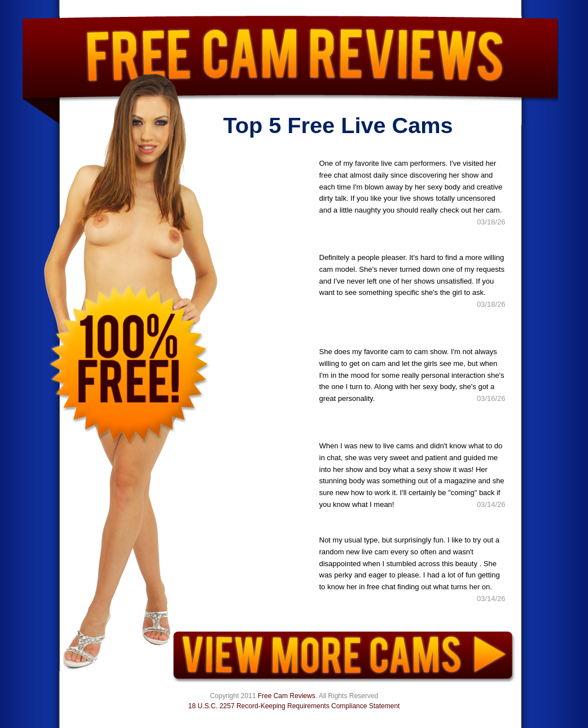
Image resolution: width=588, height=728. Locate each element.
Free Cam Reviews (287, 696)
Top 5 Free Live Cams (338, 125)
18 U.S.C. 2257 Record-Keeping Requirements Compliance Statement (294, 706)
